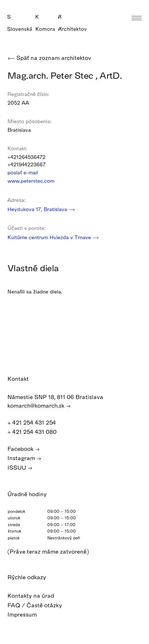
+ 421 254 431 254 (35, 423)
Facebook (24, 449)
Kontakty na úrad (35, 596)
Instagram (24, 458)
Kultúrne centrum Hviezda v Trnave (53, 237)
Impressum (27, 615)
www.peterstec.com (35, 181)
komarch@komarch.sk (39, 406)
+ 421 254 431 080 (35, 432)
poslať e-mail (27, 172)
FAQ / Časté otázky (39, 605)
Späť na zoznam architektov (49, 58)
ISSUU (20, 468)
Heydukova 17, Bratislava (41, 209)
